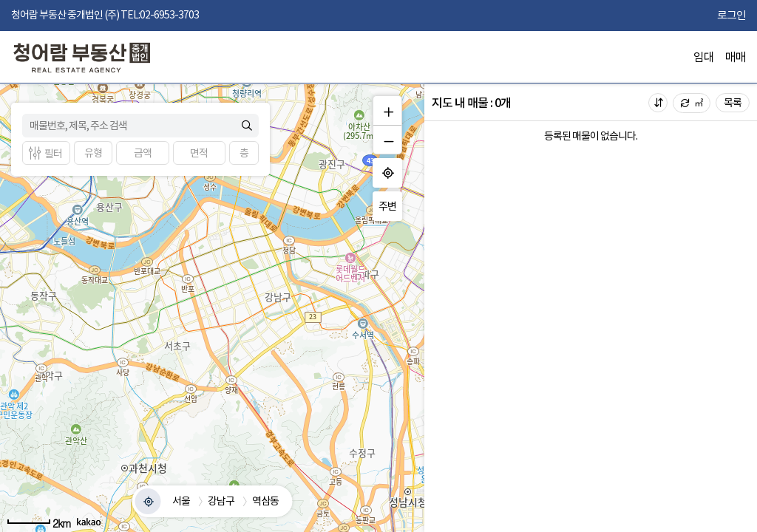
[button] (93, 153)
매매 (736, 57)
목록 (733, 103)
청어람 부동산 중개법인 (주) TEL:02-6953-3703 (105, 15)
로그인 (731, 15)
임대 (704, 57)
